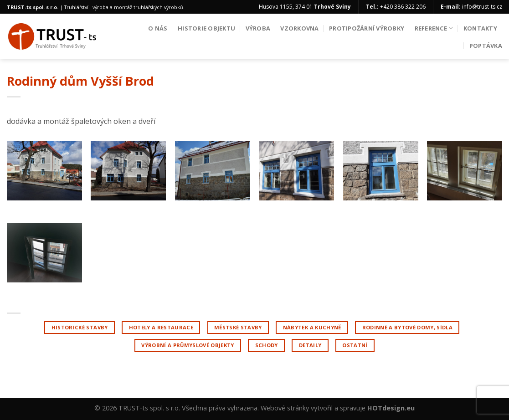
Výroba (258, 28)
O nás (158, 28)
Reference (434, 28)
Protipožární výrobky (367, 28)
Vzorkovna (299, 28)
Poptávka (486, 46)
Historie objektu (206, 28)
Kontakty (480, 28)
